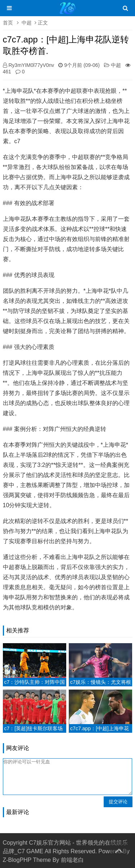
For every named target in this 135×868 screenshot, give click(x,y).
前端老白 (72, 860)
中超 (27, 23)
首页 (8, 23)
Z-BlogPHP (17, 860)
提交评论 (118, 802)
